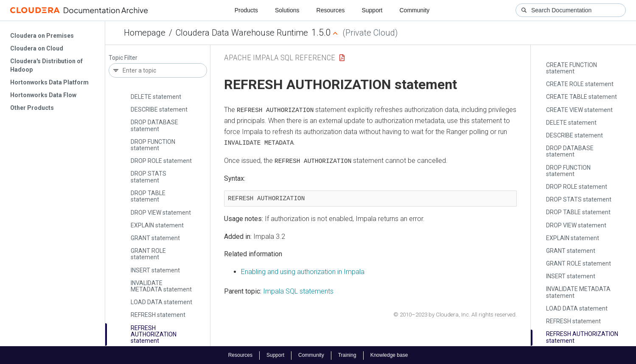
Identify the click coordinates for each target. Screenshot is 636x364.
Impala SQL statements (298, 290)
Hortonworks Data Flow (43, 95)
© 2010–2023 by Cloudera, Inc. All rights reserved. (455, 314)
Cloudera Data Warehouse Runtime (242, 33)
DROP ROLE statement (161, 161)
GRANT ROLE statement (148, 254)
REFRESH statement (158, 315)
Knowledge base (389, 355)
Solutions (287, 10)
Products (246, 10)
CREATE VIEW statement (579, 110)
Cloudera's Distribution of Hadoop (46, 65)
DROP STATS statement (148, 177)
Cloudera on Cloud (37, 48)
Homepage (145, 33)
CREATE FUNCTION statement (572, 68)
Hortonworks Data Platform (49, 82)
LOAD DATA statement (161, 302)
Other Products (32, 108)
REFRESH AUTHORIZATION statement (154, 335)
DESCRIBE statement (159, 109)
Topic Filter (123, 58)
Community (415, 10)
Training (347, 355)
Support (372, 10)
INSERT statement (155, 270)
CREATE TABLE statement (581, 97)
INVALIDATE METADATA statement (161, 286)
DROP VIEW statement (161, 213)
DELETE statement (156, 97)
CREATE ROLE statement (580, 84)
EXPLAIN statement (157, 225)
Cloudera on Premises (42, 36)
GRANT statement (155, 238)
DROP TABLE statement (148, 196)
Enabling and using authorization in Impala (303, 271)
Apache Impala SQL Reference (280, 57)
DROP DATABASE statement (154, 125)
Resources (331, 10)
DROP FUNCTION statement (153, 145)
